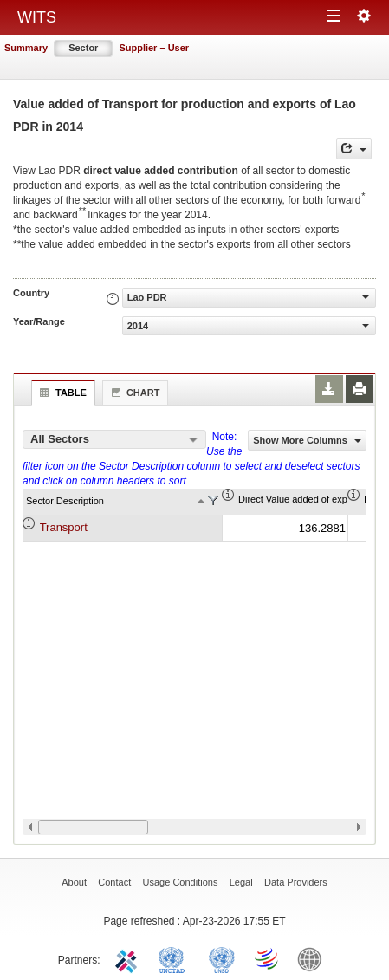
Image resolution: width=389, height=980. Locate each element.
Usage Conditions (181, 882)
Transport (64, 527)
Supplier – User (154, 48)
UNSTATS (222, 958)
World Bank (314, 958)
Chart (133, 393)
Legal (241, 882)
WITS (37, 17)
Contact (114, 882)
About (74, 882)
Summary (26, 48)
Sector (83, 48)
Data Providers (296, 882)
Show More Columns (307, 440)
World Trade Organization (268, 958)
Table (61, 393)
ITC (129, 958)
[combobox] (114, 439)
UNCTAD (175, 958)
